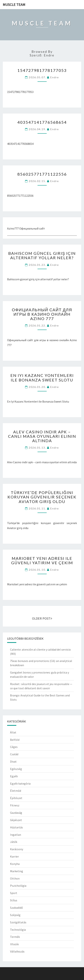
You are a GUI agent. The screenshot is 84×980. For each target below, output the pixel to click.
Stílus (14, 900)
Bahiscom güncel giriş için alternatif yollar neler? (42, 255)
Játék (14, 842)
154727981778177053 (42, 70)
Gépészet (16, 820)
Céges (14, 747)
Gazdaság (16, 813)
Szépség (15, 915)
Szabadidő (16, 908)
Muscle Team (14, 4)
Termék (15, 937)
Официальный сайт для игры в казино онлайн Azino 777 (42, 314)
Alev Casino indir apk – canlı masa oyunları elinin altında (42, 436)
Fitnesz (15, 805)
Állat (13, 732)
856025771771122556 (42, 174)
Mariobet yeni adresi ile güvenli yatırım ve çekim (42, 560)
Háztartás (16, 827)
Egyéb (14, 776)
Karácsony (17, 849)
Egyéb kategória (20, 783)
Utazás (14, 944)
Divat (13, 761)
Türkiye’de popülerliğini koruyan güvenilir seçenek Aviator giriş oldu (42, 497)
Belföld (15, 740)
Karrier (14, 856)
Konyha (15, 864)
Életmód (16, 791)
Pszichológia (18, 886)
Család (14, 754)
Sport (14, 893)
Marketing (17, 871)
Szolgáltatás (18, 922)
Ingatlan (16, 835)
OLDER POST (42, 618)
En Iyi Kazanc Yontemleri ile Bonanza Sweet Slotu (42, 378)
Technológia (18, 930)
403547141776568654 (42, 122)
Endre (55, 77)
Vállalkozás (17, 951)
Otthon (15, 878)
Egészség (16, 769)
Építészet (16, 798)
